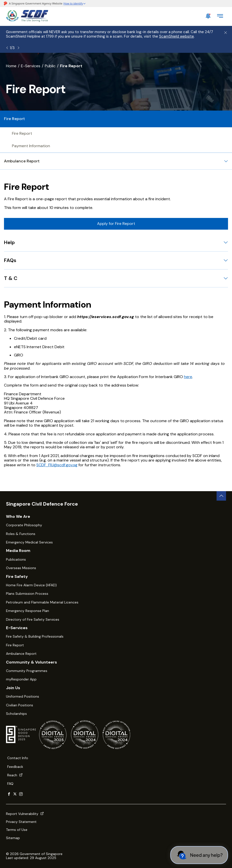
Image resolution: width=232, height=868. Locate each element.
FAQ (10, 784)
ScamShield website (176, 36)
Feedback (15, 767)
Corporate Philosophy (24, 525)
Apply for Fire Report (116, 224)
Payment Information (31, 146)
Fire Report (22, 133)
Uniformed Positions (23, 696)
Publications (16, 559)
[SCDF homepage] (27, 21)
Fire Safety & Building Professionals (35, 636)
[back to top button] (221, 496)
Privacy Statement (21, 822)
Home (11, 66)
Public (50, 66)
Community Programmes (27, 671)
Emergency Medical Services (29, 542)
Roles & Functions (21, 534)
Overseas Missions (21, 568)
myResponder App (21, 679)
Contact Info (18, 758)
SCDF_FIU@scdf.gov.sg (57, 465)
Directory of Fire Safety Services (33, 619)
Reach (15, 775)
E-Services (31, 66)
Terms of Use (17, 830)
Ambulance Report (21, 654)
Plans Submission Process (27, 594)
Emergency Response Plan (28, 611)
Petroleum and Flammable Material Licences (42, 602)
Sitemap (13, 838)
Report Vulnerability (25, 814)
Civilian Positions (20, 705)
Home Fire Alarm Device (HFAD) (31, 585)
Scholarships (16, 714)
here (188, 377)
